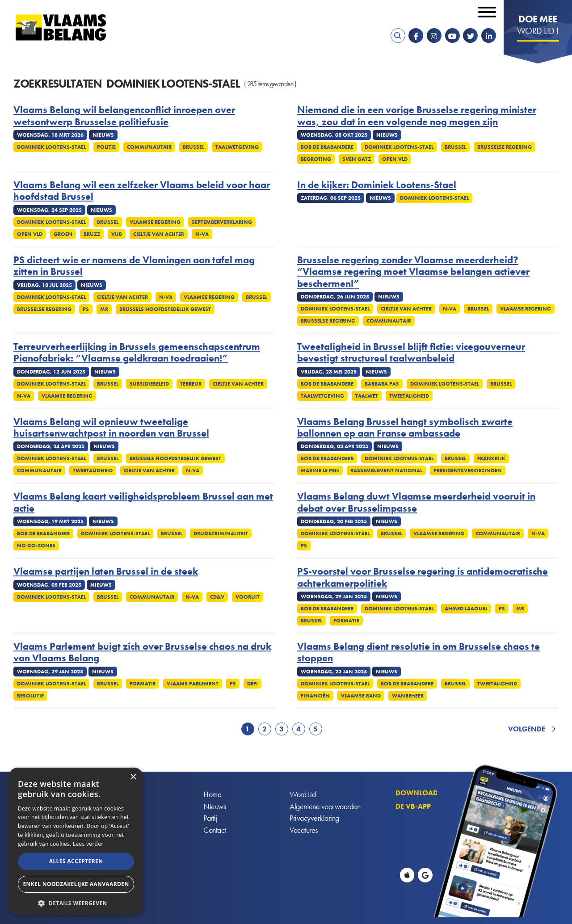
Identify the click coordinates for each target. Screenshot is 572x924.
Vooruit (248, 597)
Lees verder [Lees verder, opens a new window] (88, 844)
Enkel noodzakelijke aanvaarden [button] (76, 884)
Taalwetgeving (237, 147)
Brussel (193, 147)
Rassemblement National (386, 470)
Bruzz (92, 234)
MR (104, 309)
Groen (63, 234)
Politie (106, 147)
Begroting (316, 159)
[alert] (76, 841)
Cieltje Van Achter (159, 234)
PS (86, 309)
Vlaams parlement (193, 684)
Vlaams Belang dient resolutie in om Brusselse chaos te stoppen (418, 653)
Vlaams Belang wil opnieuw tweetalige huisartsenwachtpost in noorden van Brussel (111, 428)
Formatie (346, 621)
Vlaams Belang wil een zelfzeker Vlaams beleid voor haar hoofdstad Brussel (142, 191)
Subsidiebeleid (149, 384)
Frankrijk (491, 458)
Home (212, 795)
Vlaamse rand (361, 696)
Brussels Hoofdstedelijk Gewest (165, 309)
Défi (252, 684)
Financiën (315, 696)
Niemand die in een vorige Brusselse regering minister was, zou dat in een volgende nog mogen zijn (417, 116)
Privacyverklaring (314, 819)
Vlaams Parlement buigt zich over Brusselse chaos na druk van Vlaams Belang (142, 653)
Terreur (191, 384)
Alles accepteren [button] (76, 861)
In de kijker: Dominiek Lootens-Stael (377, 185)
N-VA (202, 234)
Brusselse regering (505, 147)
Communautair (149, 147)
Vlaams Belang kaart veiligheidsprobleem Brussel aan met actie (143, 502)
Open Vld (395, 159)
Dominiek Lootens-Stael (51, 147)
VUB (117, 234)
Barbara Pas (382, 384)
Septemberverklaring (222, 222)
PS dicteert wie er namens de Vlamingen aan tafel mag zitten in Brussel (134, 266)
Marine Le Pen (320, 470)
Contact (215, 831)
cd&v (217, 597)
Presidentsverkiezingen (468, 470)
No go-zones (36, 546)
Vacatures (304, 831)
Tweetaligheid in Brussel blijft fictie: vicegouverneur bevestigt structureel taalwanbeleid (411, 353)
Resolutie (30, 696)
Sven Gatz (357, 159)
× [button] (133, 777)
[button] (76, 902)
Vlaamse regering (155, 222)
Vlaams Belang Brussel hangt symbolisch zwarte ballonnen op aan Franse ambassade (405, 428)
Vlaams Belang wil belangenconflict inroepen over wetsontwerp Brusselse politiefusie (124, 116)
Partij (210, 819)
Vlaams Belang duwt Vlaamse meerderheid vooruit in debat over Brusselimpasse (416, 502)
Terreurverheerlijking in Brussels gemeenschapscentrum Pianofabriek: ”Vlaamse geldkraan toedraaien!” (137, 353)
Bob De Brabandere (327, 147)
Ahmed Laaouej (466, 609)
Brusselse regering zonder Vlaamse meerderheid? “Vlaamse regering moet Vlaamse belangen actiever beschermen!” (413, 272)
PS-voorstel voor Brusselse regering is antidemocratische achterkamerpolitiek (423, 577)
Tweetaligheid (409, 396)
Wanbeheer (408, 696)
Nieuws (214, 807)
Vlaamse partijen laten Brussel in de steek (106, 571)
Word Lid (303, 795)
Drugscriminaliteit (221, 533)
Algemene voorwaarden (325, 807)
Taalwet (367, 396)
